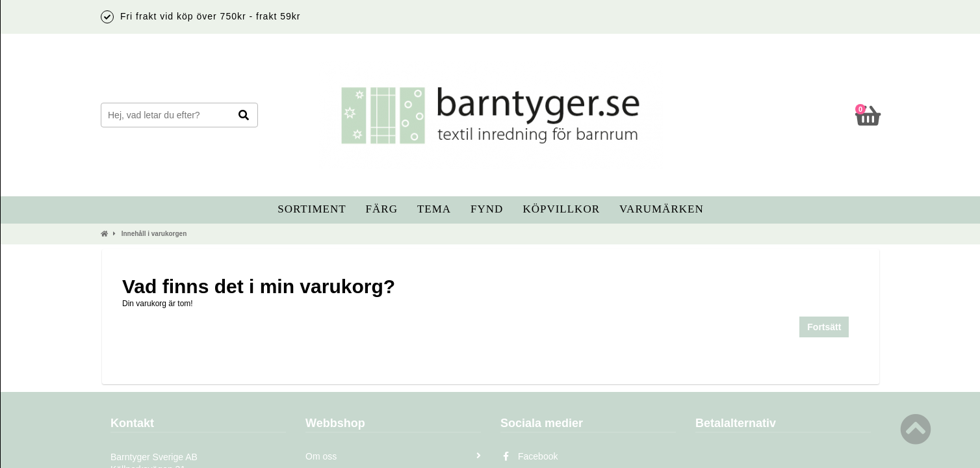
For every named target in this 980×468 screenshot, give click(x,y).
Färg (382, 209)
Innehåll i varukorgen (154, 234)
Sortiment (312, 209)
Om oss (393, 456)
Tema (434, 209)
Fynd (487, 209)
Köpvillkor (561, 209)
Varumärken (662, 209)
